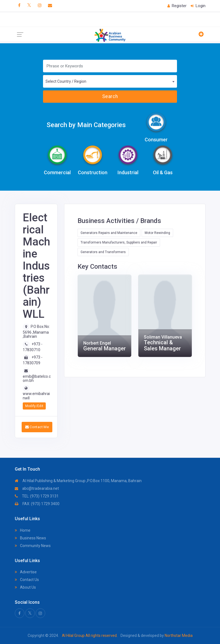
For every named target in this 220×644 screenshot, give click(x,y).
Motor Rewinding (157, 233)
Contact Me (37, 427)
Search (110, 96)
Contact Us (27, 580)
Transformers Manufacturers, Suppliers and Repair (119, 242)
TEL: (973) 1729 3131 (37, 496)
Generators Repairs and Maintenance (109, 233)
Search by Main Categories (86, 125)
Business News (30, 538)
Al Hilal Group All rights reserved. (90, 636)
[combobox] (110, 81)
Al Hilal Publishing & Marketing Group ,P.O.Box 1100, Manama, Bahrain (78, 481)
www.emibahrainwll (36, 396)
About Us (25, 587)
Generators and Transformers (103, 252)
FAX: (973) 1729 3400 (37, 504)
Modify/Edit (34, 406)
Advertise (26, 572)
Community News (33, 546)
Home (23, 530)
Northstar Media (178, 636)
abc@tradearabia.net (37, 488)
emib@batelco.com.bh (37, 378)
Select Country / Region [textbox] (66, 81)
